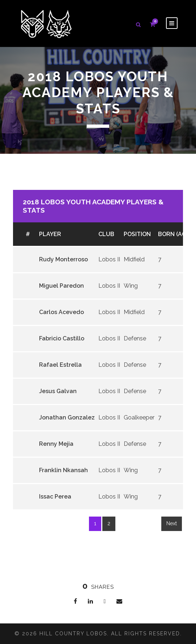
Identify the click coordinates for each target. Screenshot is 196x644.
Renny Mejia (56, 444)
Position (137, 234)
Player (50, 234)
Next (172, 523)
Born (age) (175, 234)
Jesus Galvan (58, 391)
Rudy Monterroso (63, 259)
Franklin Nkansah (63, 470)
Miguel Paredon (61, 286)
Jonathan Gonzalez (67, 417)
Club (106, 234)
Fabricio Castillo (62, 338)
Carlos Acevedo (61, 312)
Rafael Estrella (60, 365)
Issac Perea (55, 497)
